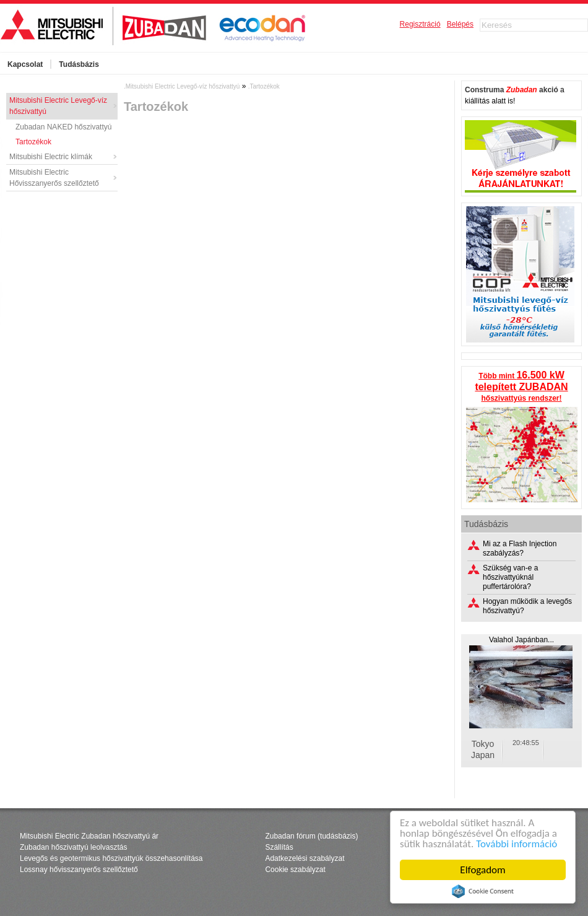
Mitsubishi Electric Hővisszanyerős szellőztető (54, 178)
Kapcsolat (25, 64)
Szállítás (279, 847)
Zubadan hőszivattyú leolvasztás (73, 847)
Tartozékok (33, 142)
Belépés (460, 24)
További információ (517, 844)
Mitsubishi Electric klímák (51, 157)
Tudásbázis (79, 64)
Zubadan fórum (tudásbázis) (311, 836)
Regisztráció (420, 24)
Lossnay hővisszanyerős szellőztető (79, 870)
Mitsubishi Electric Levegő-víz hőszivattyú (58, 106)
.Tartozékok (264, 86)
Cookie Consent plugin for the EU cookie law (483, 891)
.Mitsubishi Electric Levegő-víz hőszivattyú (182, 86)
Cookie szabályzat (295, 870)
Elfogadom (482, 870)
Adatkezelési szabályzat (305, 858)
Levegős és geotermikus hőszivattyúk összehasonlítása (111, 858)
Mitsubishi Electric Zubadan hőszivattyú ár (89, 836)
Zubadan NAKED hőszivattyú (63, 127)
